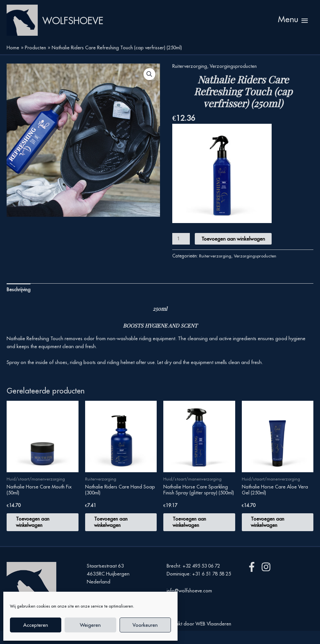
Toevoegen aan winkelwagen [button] (37, 534)
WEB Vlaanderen (213, 637)
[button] (149, 85)
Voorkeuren (145, 625)
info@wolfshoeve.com (190, 611)
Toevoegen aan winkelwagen (234, 249)
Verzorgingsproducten (235, 77)
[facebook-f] (253, 580)
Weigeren (90, 625)
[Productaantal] (181, 249)
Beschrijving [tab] (19, 300)
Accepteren (36, 625)
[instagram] (267, 580)
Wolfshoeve (90, 26)
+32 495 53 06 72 (203, 579)
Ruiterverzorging (190, 77)
